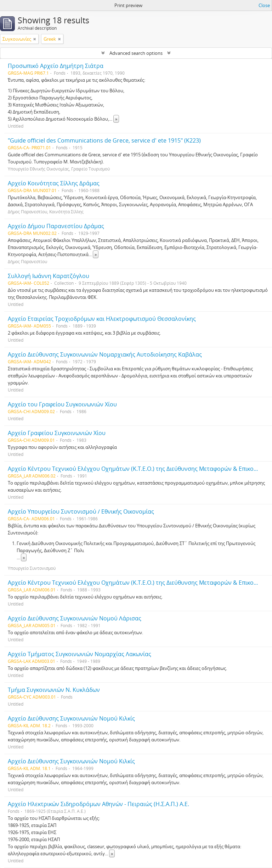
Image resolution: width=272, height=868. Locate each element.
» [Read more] (116, 119)
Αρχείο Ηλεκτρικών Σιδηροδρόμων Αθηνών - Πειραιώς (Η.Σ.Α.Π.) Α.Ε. (98, 804)
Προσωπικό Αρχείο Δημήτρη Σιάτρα (56, 66)
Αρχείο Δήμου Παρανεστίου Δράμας (56, 226)
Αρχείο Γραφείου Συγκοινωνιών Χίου (57, 433)
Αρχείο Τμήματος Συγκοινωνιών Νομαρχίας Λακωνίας (80, 654)
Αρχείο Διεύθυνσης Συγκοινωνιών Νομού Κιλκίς (71, 718)
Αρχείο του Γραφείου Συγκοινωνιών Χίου (62, 404)
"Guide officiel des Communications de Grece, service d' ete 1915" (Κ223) (104, 140)
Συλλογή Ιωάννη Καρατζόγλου (49, 276)
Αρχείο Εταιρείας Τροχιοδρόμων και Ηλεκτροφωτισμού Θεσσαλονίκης (102, 319)
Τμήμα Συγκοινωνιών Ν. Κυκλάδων (54, 690)
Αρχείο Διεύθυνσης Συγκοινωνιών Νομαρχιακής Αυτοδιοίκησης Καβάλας (105, 354)
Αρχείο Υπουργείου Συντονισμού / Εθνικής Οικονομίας (81, 511)
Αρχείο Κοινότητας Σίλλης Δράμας (54, 183)
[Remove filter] (35, 39)
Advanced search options (136, 53)
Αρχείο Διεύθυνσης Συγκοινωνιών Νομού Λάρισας (75, 618)
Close (264, 5)
